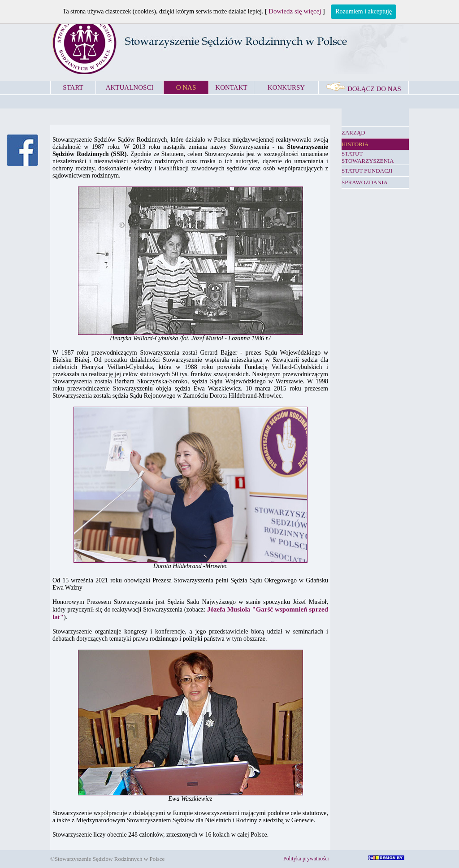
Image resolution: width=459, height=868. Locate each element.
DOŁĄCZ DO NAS (364, 89)
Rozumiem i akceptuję (364, 11)
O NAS (186, 87)
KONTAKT (231, 87)
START (73, 87)
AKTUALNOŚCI (130, 87)
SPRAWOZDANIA (365, 182)
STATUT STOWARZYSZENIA (368, 157)
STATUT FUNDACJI (367, 171)
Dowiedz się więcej (295, 11)
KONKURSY (286, 87)
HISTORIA (355, 144)
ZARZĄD (353, 132)
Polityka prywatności (306, 859)
